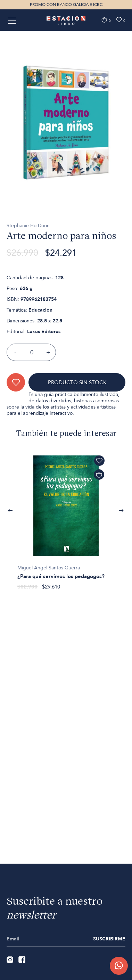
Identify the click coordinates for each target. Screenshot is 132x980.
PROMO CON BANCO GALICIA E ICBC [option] (66, 5)
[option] (66, 143)
